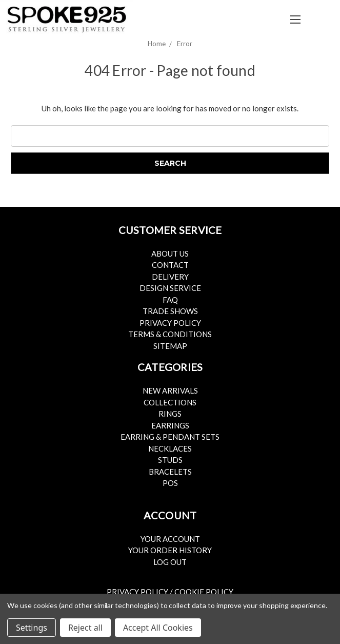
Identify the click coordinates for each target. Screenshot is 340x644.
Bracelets (170, 472)
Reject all (85, 628)
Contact (170, 265)
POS (170, 483)
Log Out (170, 562)
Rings (170, 414)
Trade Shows (170, 311)
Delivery (170, 277)
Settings (32, 628)
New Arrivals (170, 391)
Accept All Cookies (158, 628)
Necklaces (170, 448)
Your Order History (170, 550)
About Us (170, 253)
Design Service (170, 288)
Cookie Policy (204, 592)
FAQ (170, 300)
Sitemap (170, 346)
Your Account (170, 539)
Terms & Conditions (170, 334)
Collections (170, 402)
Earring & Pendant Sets (170, 437)
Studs (170, 460)
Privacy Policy (170, 323)
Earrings (170, 425)
